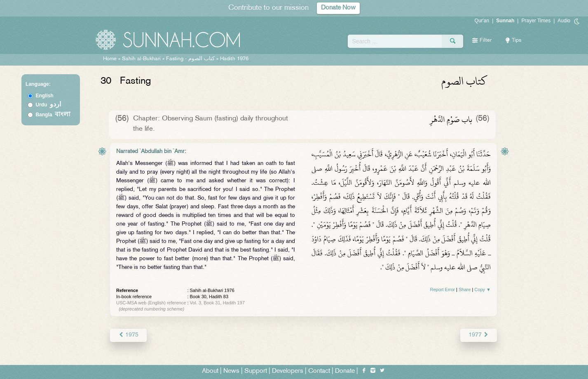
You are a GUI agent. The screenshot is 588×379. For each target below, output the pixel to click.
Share (465, 290)
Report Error (442, 290)
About (210, 371)
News (231, 371)
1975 (128, 335)
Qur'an (482, 21)
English (44, 96)
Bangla (53, 115)
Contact (319, 371)
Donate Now (338, 8)
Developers (288, 371)
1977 (479, 335)
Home (110, 59)
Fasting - (191, 59)
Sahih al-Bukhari (141, 59)
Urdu (48, 105)
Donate (345, 371)
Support (256, 371)
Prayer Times (536, 21)
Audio (564, 21)
